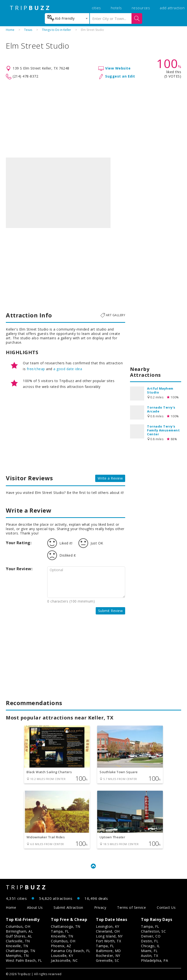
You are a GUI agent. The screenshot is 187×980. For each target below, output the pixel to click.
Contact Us (166, 907)
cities (96, 8)
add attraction (172, 8)
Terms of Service (131, 907)
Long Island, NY (109, 936)
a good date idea (68, 369)
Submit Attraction (68, 907)
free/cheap (36, 369)
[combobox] (67, 18)
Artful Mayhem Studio (160, 390)
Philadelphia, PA (154, 960)
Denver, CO (151, 936)
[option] (58, 193)
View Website (118, 68)
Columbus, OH (18, 926)
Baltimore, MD (108, 951)
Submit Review (111, 611)
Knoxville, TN (17, 946)
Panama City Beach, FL (71, 951)
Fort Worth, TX (108, 941)
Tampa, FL (60, 931)
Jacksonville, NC (64, 960)
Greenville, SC (108, 960)
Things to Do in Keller (56, 30)
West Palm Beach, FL (24, 960)
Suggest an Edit (120, 76)
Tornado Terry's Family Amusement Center (163, 430)
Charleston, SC (153, 931)
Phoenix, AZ (61, 946)
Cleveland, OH (108, 931)
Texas (28, 30)
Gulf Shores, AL (19, 936)
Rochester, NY (108, 956)
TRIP (30, 8)
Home (10, 30)
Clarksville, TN (18, 941)
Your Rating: (19, 543)
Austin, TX (150, 956)
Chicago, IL (150, 946)
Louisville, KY (62, 956)
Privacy (100, 907)
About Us (35, 907)
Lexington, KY (108, 926)
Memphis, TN (17, 956)
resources (141, 8)
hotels (116, 8)
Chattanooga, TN (21, 951)
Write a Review (110, 478)
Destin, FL (150, 941)
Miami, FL (149, 951)
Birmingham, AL (19, 931)
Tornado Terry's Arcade (161, 409)
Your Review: (19, 569)
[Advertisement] (93, 119)
